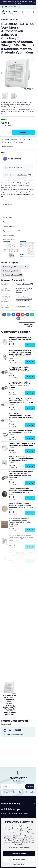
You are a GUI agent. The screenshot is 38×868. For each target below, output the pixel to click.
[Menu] (34, 12)
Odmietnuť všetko (19, 859)
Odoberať (30, 786)
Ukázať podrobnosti (19, 864)
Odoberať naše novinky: (18, 781)
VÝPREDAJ (18, 3)
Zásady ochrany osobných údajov (19, 848)
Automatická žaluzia (22, 307)
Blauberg (10, 146)
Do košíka (23, 132)
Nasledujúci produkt (29, 325)
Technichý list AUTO (15, 167)
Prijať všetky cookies (19, 853)
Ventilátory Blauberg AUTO (24, 284)
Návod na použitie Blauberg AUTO (20, 175)
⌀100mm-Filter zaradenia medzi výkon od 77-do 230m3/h (24, 290)
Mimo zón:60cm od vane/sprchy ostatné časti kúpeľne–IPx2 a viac (24, 299)
